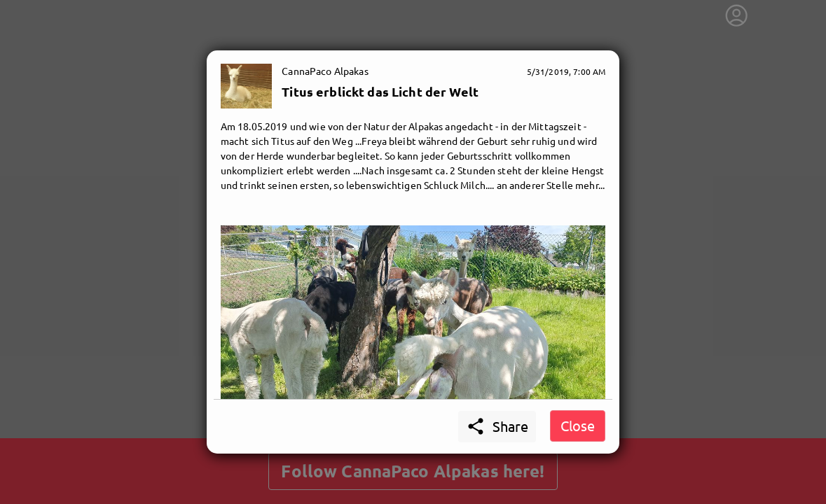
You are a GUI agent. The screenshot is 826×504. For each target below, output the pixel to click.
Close (578, 425)
